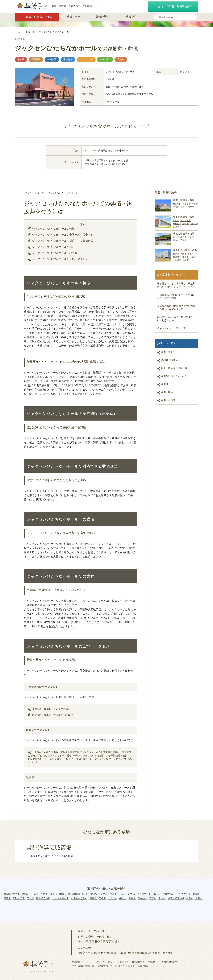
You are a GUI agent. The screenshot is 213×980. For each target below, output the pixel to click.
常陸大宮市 (168, 894)
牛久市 (123, 898)
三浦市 (193, 257)
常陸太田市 (19, 898)
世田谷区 (177, 204)
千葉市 (183, 240)
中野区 (195, 204)
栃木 (117, 941)
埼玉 (86, 941)
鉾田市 (26, 894)
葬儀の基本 (102, 17)
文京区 (176, 207)
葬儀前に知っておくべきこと (176, 376)
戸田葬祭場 (167, 953)
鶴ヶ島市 (194, 224)
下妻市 (122, 894)
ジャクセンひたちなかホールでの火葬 (55, 253)
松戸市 (183, 237)
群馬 (105, 941)
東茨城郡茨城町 (176, 898)
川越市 (176, 227)
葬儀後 (164, 384)
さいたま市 (185, 220)
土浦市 (162, 898)
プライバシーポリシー (106, 962)
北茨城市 (197, 894)
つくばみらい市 (60, 898)
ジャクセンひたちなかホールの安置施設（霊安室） (63, 235)
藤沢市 (191, 254)
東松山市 (177, 224)
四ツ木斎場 (154, 953)
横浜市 (176, 254)
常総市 (113, 894)
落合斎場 (131, 953)
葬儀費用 (131, 17)
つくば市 (113, 898)
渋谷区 (183, 207)
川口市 (176, 220)
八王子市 (187, 204)
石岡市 (153, 898)
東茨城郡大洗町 (12, 894)
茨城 (111, 941)
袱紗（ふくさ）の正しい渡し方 (174, 328)
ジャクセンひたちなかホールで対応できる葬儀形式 (63, 241)
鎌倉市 (185, 257)
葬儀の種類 (167, 392)
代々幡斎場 (107, 953)
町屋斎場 (82, 953)
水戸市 (199, 898)
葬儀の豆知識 (168, 400)
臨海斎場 (142, 953)
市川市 (176, 237)
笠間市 (190, 898)
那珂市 (157, 894)
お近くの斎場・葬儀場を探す (173, 7)
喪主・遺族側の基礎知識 (174, 368)
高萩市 (7, 898)
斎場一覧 (30, 32)
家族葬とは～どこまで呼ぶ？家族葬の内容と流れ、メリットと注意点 (176, 285)
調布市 (191, 207)
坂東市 (95, 894)
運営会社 (124, 962)
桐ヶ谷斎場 (94, 953)
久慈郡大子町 (144, 894)
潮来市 (53, 894)
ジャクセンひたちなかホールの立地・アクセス (60, 259)
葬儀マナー (74, 17)
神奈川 (99, 941)
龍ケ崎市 (142, 898)
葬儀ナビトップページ (91, 931)
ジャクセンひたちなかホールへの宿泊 (55, 247)
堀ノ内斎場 (120, 953)
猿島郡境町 (74, 894)
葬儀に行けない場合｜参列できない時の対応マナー (176, 319)
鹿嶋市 (63, 894)
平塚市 (185, 260)
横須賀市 (177, 257)
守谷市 (102, 898)
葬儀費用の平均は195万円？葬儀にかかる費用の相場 (176, 296)
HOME (18, 32)
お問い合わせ (138, 962)
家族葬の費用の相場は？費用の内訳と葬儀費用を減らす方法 (176, 307)
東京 (80, 941)
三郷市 (185, 224)
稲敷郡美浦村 (43, 898)
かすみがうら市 (79, 898)
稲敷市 (93, 898)
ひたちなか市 (112, 102)
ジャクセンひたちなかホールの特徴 (53, 228)
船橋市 (191, 237)
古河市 (131, 894)
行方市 (35, 894)
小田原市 (177, 260)
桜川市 (86, 894)
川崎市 (183, 254)
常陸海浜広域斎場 (49, 847)
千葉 (92, 941)
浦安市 (176, 240)
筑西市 (104, 894)
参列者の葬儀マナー (172, 360)
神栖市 (44, 894)
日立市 (30, 898)
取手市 (132, 898)
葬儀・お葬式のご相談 (37, 17)
